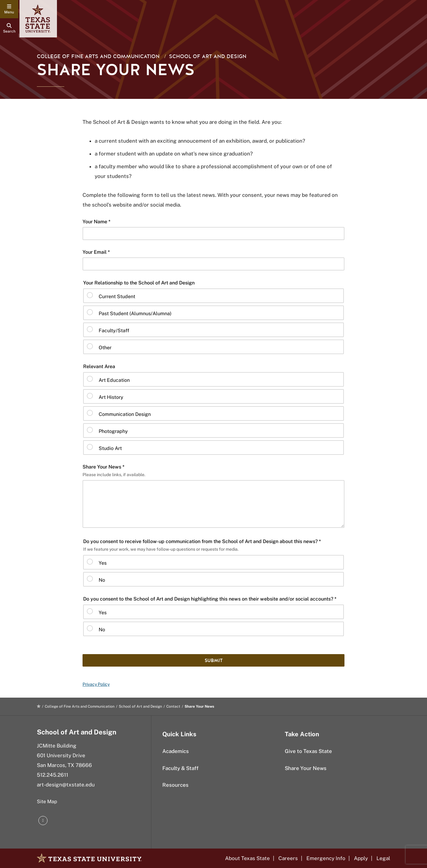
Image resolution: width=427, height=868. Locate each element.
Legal (383, 858)
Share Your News (306, 768)
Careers (288, 858)
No (102, 580)
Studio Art (110, 448)
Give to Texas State (308, 751)
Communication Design (125, 414)
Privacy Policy (96, 684)
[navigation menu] (9, 9)
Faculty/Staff (114, 331)
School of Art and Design (208, 56)
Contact (173, 706)
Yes (103, 563)
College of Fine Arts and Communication (98, 56)
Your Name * (97, 222)
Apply (361, 858)
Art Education (114, 380)
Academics (176, 751)
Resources (175, 785)
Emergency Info (326, 858)
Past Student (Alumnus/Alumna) (135, 314)
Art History (111, 397)
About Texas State (247, 858)
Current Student (117, 296)
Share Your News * (104, 467)
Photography (113, 431)
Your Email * (96, 252)
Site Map (47, 802)
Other (105, 348)
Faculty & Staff (180, 768)
